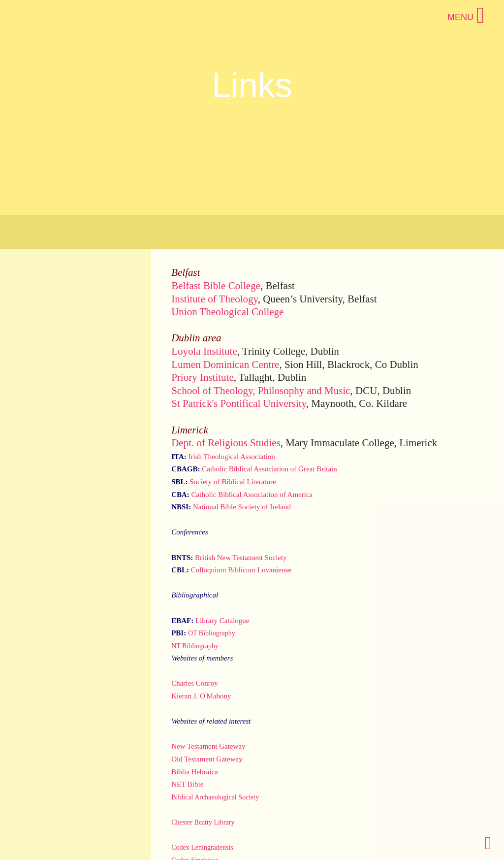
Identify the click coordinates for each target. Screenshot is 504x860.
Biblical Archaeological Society (215, 797)
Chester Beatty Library (203, 822)
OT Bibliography (212, 633)
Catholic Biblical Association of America (252, 495)
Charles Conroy (195, 683)
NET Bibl (186, 784)
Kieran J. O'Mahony (201, 696)
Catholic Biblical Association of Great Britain (269, 469)
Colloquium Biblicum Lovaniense (241, 570)
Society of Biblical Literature (233, 482)
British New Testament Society (241, 558)
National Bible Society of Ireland (242, 507)
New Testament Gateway (208, 746)
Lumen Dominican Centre (225, 364)
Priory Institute (203, 377)
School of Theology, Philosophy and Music (261, 391)
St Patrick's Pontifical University (239, 403)
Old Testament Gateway (207, 759)
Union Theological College (227, 312)
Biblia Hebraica (195, 772)
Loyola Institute (204, 351)
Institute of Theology (215, 299)
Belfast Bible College (216, 286)
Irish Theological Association (231, 457)
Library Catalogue (222, 621)
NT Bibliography (195, 646)
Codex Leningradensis (202, 847)
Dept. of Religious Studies (226, 443)
